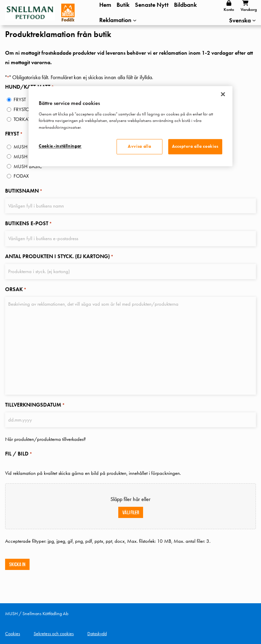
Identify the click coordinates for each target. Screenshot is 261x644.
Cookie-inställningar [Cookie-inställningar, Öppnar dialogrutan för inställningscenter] (60, 146)
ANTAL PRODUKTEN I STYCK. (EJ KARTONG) (59, 257)
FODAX (21, 176)
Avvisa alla (139, 147)
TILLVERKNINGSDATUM (35, 405)
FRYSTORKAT (27, 109)
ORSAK (16, 289)
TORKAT (22, 119)
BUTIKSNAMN (24, 191)
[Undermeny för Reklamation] (118, 20)
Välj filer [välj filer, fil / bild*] (131, 512)
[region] (130, 126)
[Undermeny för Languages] (254, 20)
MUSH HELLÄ (27, 147)
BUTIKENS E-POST (28, 224)
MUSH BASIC (28, 166)
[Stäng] (223, 94)
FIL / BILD (19, 454)
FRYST (20, 100)
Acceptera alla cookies (195, 147)
